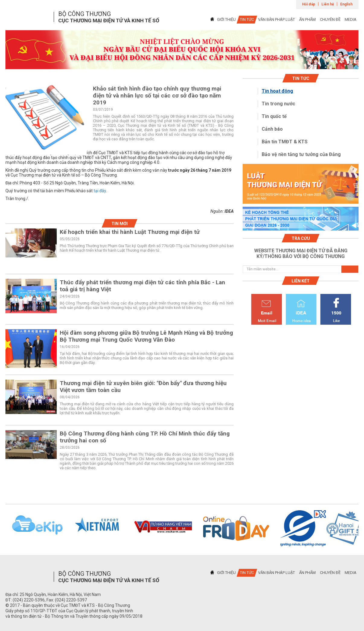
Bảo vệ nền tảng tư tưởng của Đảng (301, 154)
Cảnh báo (272, 129)
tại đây (100, 191)
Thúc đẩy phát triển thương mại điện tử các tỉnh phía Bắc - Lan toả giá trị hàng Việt (142, 286)
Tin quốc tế (274, 116)
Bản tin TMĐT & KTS (285, 142)
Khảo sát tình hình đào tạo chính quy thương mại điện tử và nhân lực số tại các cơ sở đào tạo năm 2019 (157, 96)
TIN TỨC (247, 19)
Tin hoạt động (277, 91)
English (346, 4)
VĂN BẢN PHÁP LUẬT (276, 19)
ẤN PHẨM (307, 19)
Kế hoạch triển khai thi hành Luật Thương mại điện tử (130, 232)
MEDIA (351, 19)
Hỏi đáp (309, 4)
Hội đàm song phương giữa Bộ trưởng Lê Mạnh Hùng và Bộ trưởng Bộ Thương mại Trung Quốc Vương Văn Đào (146, 336)
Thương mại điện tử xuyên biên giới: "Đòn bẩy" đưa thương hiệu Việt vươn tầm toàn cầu (143, 387)
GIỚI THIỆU (226, 19)
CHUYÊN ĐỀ (330, 19)
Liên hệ (328, 4)
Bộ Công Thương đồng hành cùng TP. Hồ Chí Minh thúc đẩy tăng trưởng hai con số (145, 437)
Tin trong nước (278, 104)
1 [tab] (182, 64)
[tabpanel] (182, 50)
